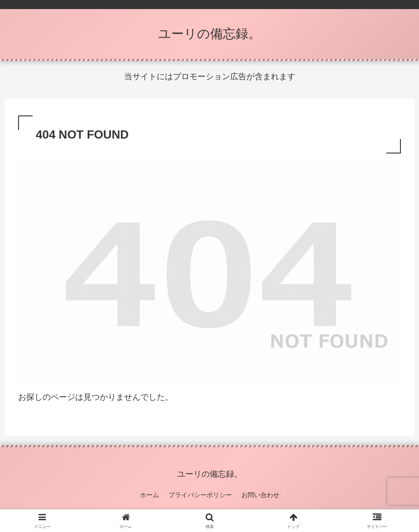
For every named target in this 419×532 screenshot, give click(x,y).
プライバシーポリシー (200, 495)
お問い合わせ (260, 495)
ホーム (149, 495)
